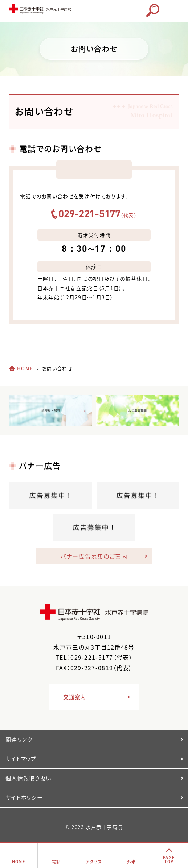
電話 (56, 862)
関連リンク (19, 739)
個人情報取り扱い (28, 778)
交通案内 (75, 697)
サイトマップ (21, 759)
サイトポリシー (24, 797)
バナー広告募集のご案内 (94, 556)
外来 (132, 862)
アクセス (94, 862)
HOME (25, 368)
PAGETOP (169, 860)
